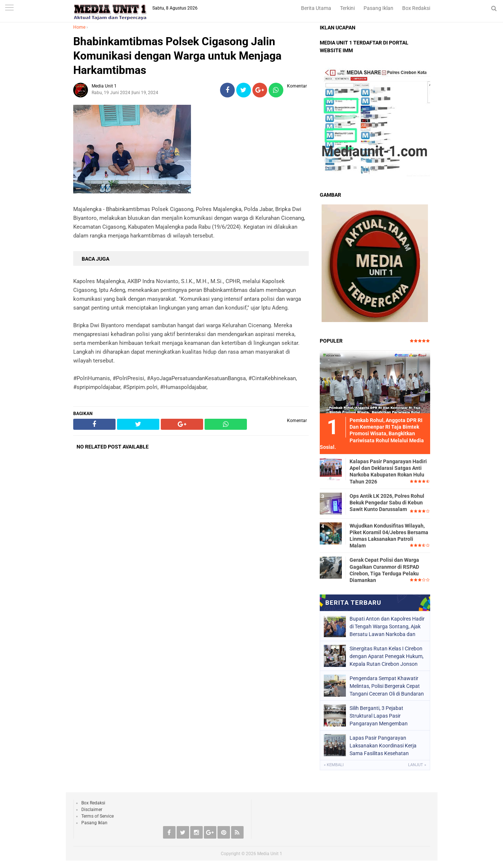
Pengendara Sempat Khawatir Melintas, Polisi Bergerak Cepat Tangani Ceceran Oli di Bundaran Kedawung (387, 686)
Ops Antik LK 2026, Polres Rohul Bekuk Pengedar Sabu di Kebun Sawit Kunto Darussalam (387, 503)
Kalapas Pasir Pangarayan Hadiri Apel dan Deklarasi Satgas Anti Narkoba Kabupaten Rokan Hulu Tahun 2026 (388, 471)
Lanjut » (417, 765)
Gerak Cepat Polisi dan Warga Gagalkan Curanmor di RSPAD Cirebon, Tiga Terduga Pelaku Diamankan (384, 570)
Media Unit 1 (270, 854)
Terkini (347, 8)
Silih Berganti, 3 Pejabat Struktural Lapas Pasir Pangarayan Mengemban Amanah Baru (379, 716)
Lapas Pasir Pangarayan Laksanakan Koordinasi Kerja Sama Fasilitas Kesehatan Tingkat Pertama (383, 746)
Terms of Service (98, 816)
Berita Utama (316, 8)
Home (79, 27)
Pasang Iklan (378, 8)
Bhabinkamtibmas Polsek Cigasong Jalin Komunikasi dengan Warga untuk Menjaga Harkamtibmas (177, 56)
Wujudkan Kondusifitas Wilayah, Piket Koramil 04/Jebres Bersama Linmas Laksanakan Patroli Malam (389, 536)
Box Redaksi (416, 8)
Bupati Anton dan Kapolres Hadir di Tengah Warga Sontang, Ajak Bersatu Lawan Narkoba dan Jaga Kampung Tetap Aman (387, 626)
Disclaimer (92, 810)
